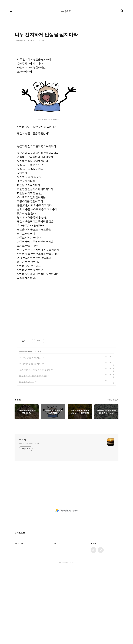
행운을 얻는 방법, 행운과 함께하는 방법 (33, 451)
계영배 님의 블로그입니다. (30, 519)
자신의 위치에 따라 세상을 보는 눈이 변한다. (34, 445)
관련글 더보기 (113, 475)
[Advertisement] (66, 258)
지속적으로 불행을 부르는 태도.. (30, 433)
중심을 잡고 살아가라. (26, 457)
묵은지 (22, 515)
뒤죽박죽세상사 (24, 427)
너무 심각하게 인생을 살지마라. (30, 439)
